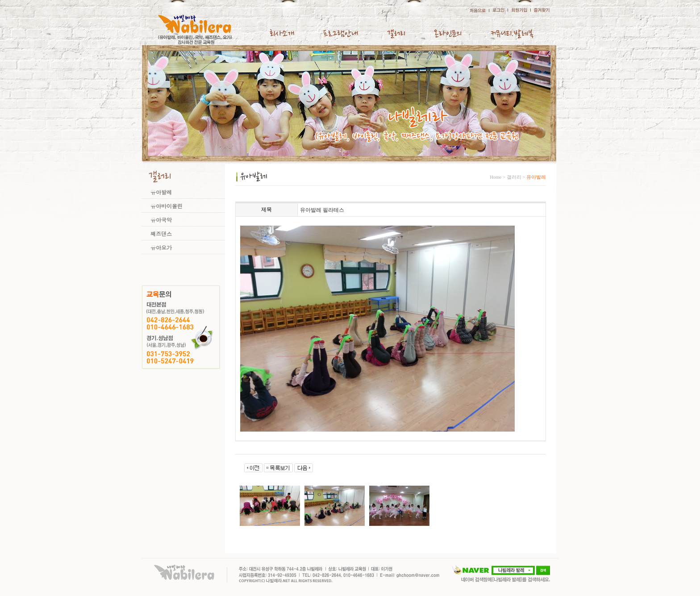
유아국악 (161, 220)
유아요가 (161, 247)
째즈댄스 (161, 233)
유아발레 (161, 192)
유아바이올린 (167, 206)
